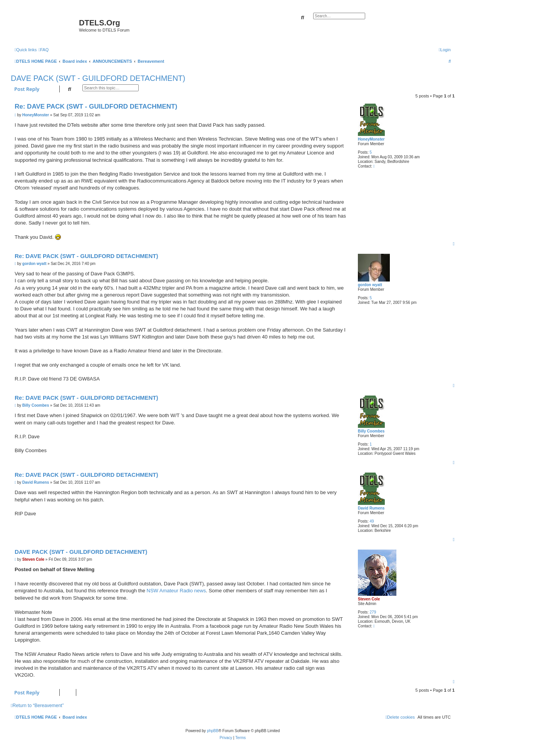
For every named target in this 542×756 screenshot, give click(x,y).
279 (373, 612)
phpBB (213, 731)
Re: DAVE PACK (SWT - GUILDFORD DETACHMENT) (96, 106)
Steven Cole (369, 599)
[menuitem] (44, 50)
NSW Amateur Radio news (176, 591)
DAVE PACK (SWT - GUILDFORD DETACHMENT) (98, 78)
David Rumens (371, 508)
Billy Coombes (371, 431)
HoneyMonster (371, 139)
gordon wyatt (370, 285)
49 (372, 521)
